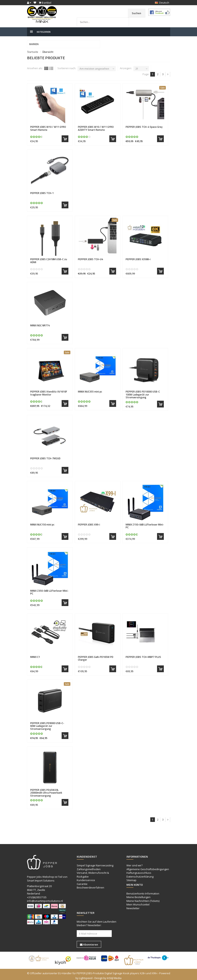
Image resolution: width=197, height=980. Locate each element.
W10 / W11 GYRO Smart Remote (48, 126)
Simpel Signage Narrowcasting (95, 863)
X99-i (89, 522)
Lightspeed (86, 976)
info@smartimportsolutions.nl (45, 898)
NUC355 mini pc (90, 389)
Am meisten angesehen (94, 66)
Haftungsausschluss (139, 870)
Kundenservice (86, 878)
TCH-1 (42, 191)
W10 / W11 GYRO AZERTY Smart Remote (96, 126)
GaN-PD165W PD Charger (96, 656)
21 (137, 66)
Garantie (82, 882)
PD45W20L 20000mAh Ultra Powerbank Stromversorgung (46, 790)
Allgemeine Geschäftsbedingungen (148, 867)
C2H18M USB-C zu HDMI (49, 258)
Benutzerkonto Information (143, 891)
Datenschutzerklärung (140, 874)
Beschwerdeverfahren (90, 885)
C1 (35, 654)
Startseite (33, 49)
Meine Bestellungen (138, 895)
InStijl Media (114, 976)
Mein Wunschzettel (138, 902)
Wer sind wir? (134, 863)
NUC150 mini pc (42, 522)
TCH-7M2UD (45, 456)
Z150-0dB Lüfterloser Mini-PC (145, 523)
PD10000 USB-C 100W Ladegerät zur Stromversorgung (143, 392)
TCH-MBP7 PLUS (143, 654)
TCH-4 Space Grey (144, 124)
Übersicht (48, 49)
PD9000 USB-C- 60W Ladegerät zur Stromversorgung (47, 724)
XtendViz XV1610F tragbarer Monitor (49, 391)
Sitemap (131, 878)
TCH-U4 (90, 257)
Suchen (135, 13)
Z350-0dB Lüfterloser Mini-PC (49, 590)
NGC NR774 (40, 323)
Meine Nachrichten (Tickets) (143, 898)
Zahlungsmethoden (89, 867)
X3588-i (138, 257)
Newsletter (133, 906)
